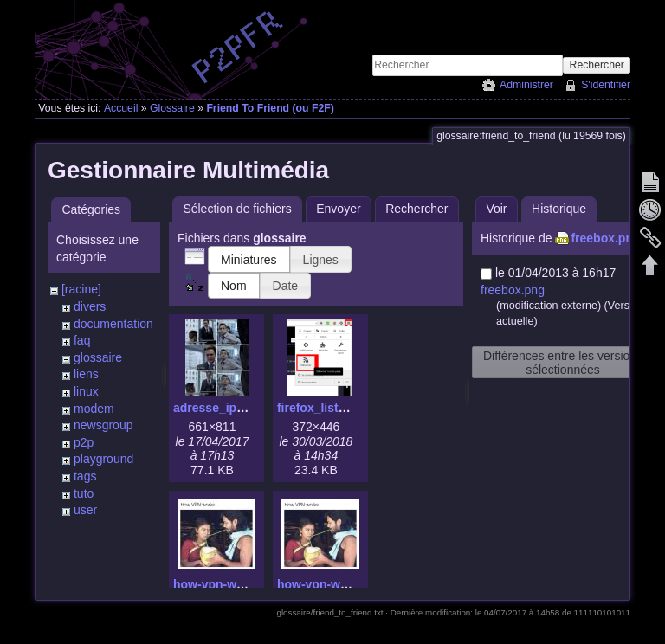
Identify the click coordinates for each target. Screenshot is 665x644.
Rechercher (597, 65)
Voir (496, 209)
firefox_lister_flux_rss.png (353, 408)
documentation (113, 324)
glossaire (98, 357)
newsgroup (103, 425)
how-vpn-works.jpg (229, 584)
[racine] (81, 289)
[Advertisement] (428, 27)
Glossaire (172, 108)
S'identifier (606, 85)
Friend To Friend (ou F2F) (270, 108)
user (85, 510)
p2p (84, 442)
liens (86, 374)
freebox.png (605, 238)
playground (103, 459)
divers (90, 306)
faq (82, 340)
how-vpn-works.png (334, 584)
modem (94, 409)
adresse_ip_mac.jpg (231, 408)
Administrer (526, 85)
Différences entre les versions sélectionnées (563, 363)
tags (85, 476)
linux (86, 391)
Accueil (121, 108)
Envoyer (338, 209)
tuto (84, 493)
